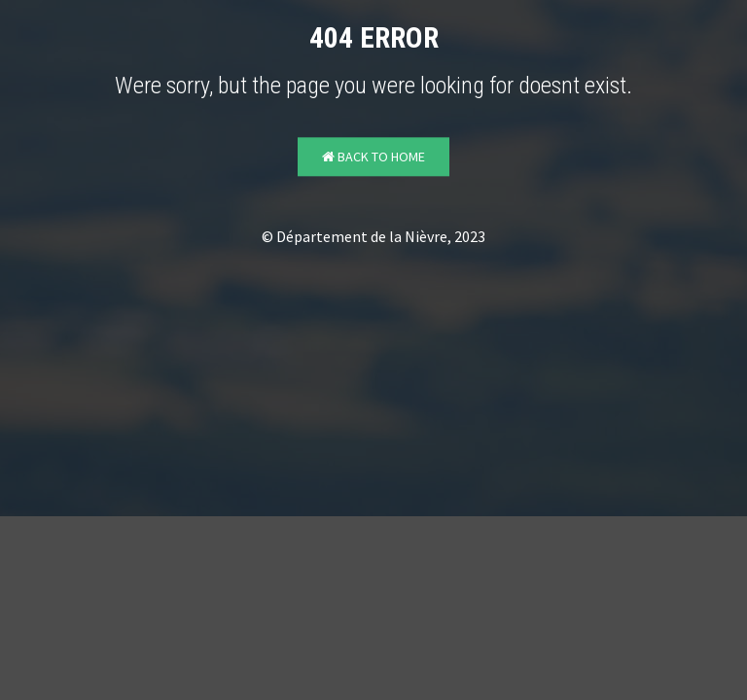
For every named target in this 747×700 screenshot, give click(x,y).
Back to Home (373, 157)
